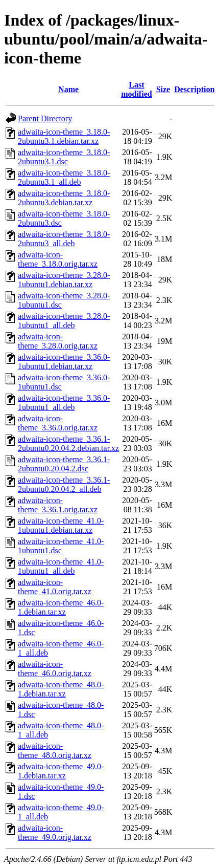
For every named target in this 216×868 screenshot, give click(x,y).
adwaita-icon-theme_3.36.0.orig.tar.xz (58, 423)
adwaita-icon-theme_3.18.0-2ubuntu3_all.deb (64, 239)
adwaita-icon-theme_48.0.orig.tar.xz (55, 751)
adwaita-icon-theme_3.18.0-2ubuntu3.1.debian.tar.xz (64, 136)
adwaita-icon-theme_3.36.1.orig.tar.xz (58, 505)
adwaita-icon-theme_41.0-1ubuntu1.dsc (61, 546)
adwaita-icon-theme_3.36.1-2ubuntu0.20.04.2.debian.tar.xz (68, 443)
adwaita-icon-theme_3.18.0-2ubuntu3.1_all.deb (64, 177)
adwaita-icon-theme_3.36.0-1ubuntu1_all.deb (64, 403)
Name (68, 89)
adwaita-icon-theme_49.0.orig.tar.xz (55, 832)
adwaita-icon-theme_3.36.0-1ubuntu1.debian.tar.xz (64, 362)
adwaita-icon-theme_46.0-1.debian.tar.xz (61, 607)
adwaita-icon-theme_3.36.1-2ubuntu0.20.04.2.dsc (64, 464)
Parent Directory (45, 118)
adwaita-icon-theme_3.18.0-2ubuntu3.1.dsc (64, 157)
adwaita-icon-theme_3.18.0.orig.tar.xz (58, 259)
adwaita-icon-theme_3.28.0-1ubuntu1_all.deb (64, 321)
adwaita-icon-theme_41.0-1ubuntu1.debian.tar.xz (61, 525)
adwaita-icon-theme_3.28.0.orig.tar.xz (58, 341)
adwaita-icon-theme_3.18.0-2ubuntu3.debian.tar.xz (64, 198)
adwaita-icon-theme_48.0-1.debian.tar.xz (61, 689)
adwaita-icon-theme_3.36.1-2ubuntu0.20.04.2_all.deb (64, 484)
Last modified (136, 89)
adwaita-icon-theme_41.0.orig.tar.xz (55, 587)
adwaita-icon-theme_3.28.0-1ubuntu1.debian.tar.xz (64, 280)
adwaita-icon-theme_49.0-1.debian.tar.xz (61, 771)
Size (163, 89)
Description (194, 89)
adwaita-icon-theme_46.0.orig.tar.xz (55, 669)
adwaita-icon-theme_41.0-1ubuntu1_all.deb (61, 566)
